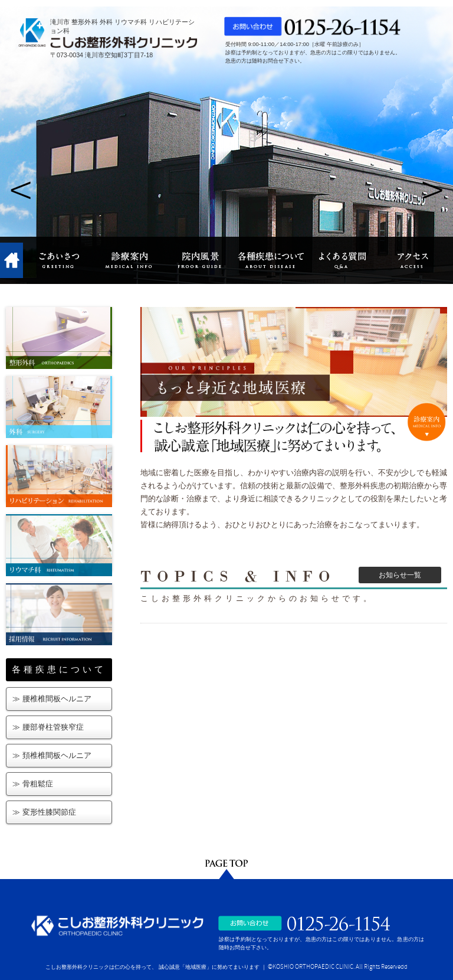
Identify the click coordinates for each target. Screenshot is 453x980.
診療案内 (129, 260)
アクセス (412, 260)
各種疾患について (271, 260)
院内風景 (200, 260)
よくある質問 (342, 260)
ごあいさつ (58, 260)
